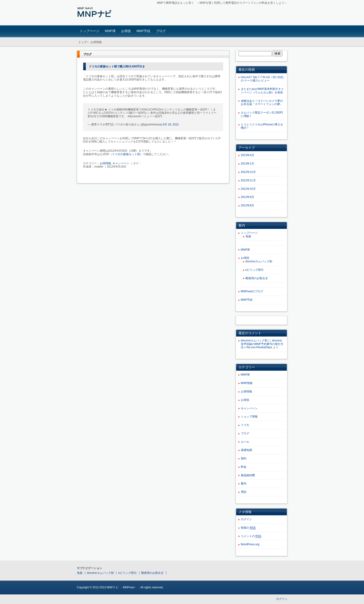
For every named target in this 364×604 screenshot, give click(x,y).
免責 (248, 236)
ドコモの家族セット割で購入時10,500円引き (117, 66)
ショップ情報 (249, 417)
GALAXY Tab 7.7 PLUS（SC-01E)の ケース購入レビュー (262, 79)
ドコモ (245, 425)
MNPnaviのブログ (252, 291)
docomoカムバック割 (259, 261)
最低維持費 (248, 475)
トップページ (90, 31)
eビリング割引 (255, 270)
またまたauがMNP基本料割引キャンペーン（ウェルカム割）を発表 (262, 91)
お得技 (126, 31)
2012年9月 (247, 197)
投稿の (248, 528)
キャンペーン (121, 163)
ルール (245, 442)
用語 (244, 492)
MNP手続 (143, 31)
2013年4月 (247, 155)
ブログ (161, 31)
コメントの (251, 536)
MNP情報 (247, 383)
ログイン (246, 519)
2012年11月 (248, 180)
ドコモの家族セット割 (126, 154)
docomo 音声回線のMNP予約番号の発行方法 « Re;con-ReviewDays (262, 344)
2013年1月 (247, 164)
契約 (244, 458)
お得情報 (105, 163)
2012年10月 (248, 189)
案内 (244, 483)
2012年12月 (248, 172)
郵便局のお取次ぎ (257, 278)
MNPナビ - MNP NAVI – (110, 13)
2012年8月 (247, 205)
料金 (244, 467)
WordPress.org (250, 544)
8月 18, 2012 (171, 124)
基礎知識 (246, 450)
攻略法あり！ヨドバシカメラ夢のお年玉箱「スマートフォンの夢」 (262, 103)
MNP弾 (110, 31)
